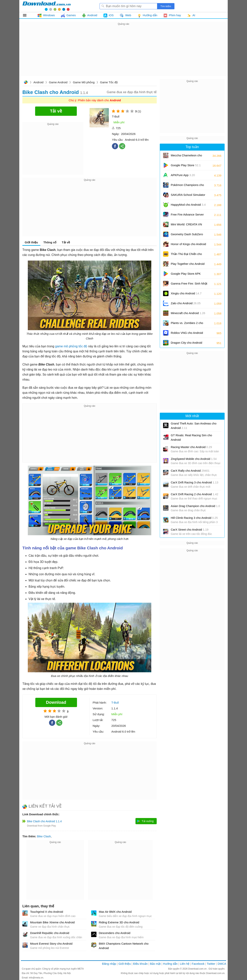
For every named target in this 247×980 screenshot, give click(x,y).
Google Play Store (186, 165)
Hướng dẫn (170, 964)
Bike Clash (44, 836)
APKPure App (183, 175)
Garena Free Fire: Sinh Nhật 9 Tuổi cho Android (189, 285)
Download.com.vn (26, 83)
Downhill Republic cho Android (50, 933)
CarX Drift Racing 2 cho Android (195, 494)
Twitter (211, 964)
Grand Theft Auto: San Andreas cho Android (194, 426)
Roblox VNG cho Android (187, 334)
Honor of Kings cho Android (188, 245)
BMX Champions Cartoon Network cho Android (124, 946)
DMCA (222, 964)
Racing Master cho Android (191, 447)
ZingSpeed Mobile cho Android (194, 459)
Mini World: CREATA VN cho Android (186, 226)
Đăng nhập (109, 964)
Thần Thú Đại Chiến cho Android (186, 255)
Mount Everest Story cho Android (51, 944)
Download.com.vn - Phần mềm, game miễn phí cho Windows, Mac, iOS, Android (47, 6)
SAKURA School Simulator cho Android (188, 196)
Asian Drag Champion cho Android (195, 506)
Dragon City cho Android (187, 344)
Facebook (198, 964)
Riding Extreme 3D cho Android (119, 922)
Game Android (58, 82)
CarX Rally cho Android (190, 471)
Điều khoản (140, 964)
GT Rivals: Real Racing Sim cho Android (191, 437)
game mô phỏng (66, 346)
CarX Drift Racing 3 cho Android (195, 482)
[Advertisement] (123, 53)
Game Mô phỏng (84, 82)
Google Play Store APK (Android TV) (186, 275)
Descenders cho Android (115, 933)
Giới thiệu (31, 242)
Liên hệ (185, 964)
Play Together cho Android (188, 265)
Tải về (66, 242)
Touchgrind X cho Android (47, 912)
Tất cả (27, 15)
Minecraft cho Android (188, 313)
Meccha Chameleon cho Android (186, 157)
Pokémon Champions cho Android (187, 186)
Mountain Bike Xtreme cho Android (52, 922)
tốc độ (83, 346)
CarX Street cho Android (190, 530)
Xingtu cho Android (186, 293)
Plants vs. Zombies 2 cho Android (187, 324)
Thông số (50, 242)
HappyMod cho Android (188, 205)
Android (38, 82)
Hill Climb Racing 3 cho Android (194, 518)
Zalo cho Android (186, 303)
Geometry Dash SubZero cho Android (187, 236)
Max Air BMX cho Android (115, 912)
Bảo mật (155, 964)
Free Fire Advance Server (187, 216)
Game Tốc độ (109, 82)
